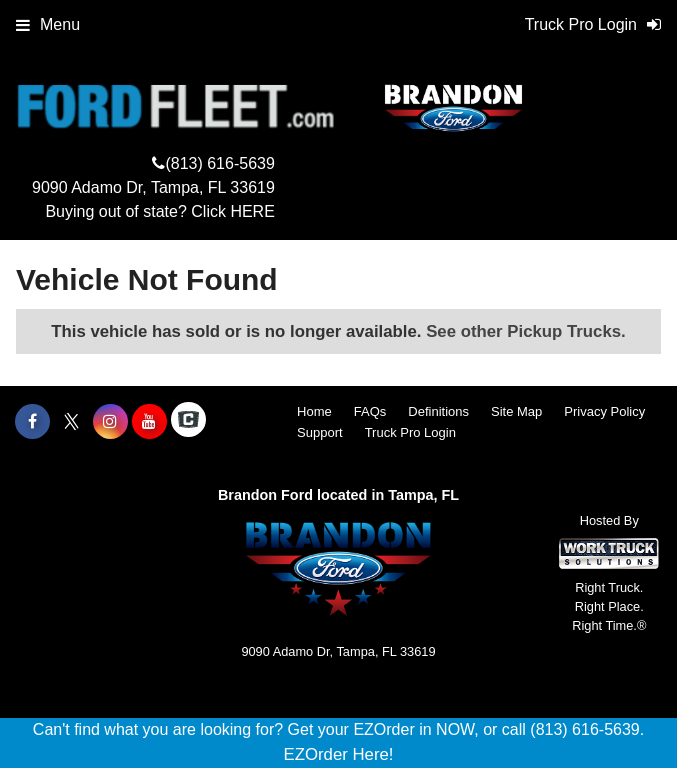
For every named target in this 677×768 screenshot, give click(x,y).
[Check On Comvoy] (188, 422)
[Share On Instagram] (110, 422)
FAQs (370, 411)
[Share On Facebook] (32, 422)
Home (314, 411)
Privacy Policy (604, 411)
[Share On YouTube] (149, 422)
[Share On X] (71, 422)
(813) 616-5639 (219, 163)
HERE (252, 211)
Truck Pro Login (410, 432)
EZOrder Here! (338, 754)
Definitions (438, 411)
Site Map (516, 411)
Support (320, 432)
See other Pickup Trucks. (526, 331)
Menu (48, 24)
